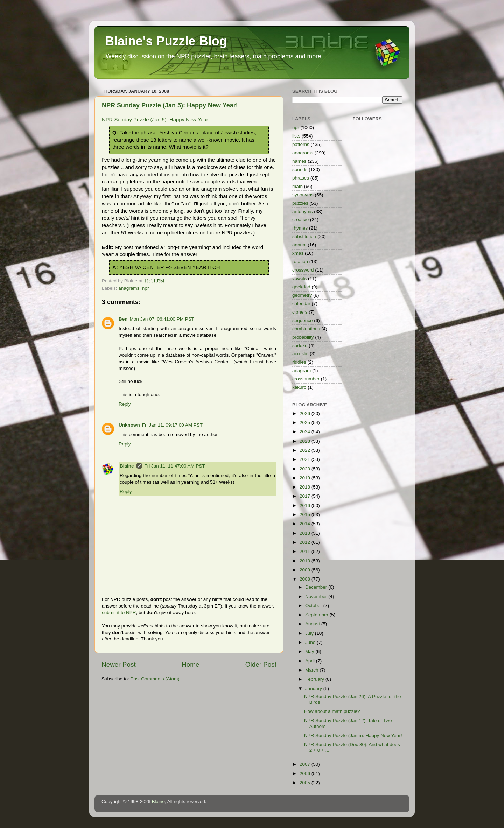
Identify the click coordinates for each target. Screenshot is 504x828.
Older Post (261, 664)
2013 (306, 533)
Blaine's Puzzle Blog (166, 41)
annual (299, 245)
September (317, 615)
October (314, 606)
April (311, 661)
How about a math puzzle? (332, 711)
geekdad (301, 287)
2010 (306, 561)
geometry (302, 295)
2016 (306, 506)
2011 (306, 551)
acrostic (300, 354)
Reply (125, 404)
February (315, 679)
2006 (306, 774)
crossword (303, 270)
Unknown (129, 425)
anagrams (129, 288)
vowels (299, 278)
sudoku (300, 346)
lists (296, 136)
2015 (306, 515)
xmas (298, 253)
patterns (301, 144)
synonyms (303, 195)
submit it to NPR (119, 613)
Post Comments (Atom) (155, 679)
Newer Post (119, 664)
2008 (306, 579)
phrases (301, 178)
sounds (300, 170)
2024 (306, 432)
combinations (306, 329)
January (314, 689)
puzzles (300, 203)
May (310, 651)
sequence (303, 320)
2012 (306, 542)
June (311, 642)
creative (300, 220)
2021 (306, 459)
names (299, 161)
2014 (306, 524)
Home (190, 664)
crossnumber (306, 379)
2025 (306, 423)
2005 (306, 783)
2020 (306, 469)
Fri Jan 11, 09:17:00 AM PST (172, 425)
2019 (306, 478)
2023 (306, 441)
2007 (306, 764)
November (317, 597)
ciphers (300, 312)
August (313, 624)
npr (146, 288)
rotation (300, 262)
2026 (306, 413)
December (317, 587)
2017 (306, 496)
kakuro (299, 387)
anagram (302, 370)
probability (303, 337)
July (310, 633)
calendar (301, 304)
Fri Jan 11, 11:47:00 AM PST (175, 466)
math (297, 186)
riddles (299, 362)
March (312, 670)
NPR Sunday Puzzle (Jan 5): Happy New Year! (170, 105)
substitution (304, 236)
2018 (306, 487)
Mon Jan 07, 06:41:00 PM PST (162, 319)
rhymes (300, 228)
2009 (306, 570)
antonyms (303, 212)
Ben (123, 319)
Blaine (127, 466)
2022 (306, 450)
